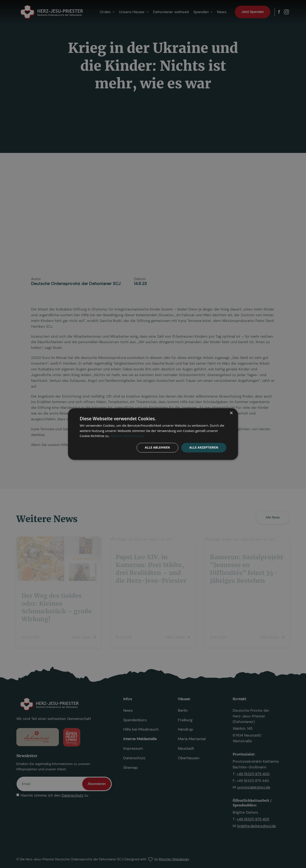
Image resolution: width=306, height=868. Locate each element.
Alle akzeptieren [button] (204, 447)
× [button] (231, 413)
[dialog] (153, 434)
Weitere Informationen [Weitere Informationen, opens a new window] (127, 436)
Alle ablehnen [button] (157, 447)
